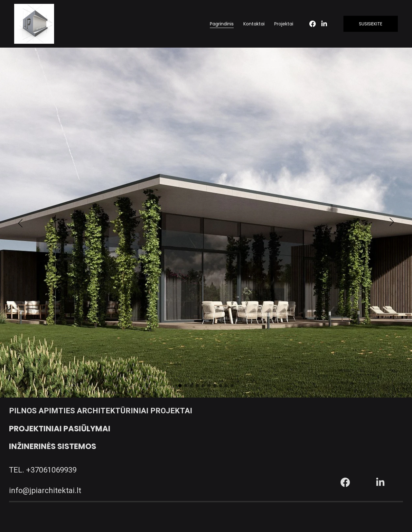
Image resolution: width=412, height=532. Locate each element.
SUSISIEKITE (371, 24)
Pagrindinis (222, 24)
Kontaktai (254, 24)
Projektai (284, 24)
